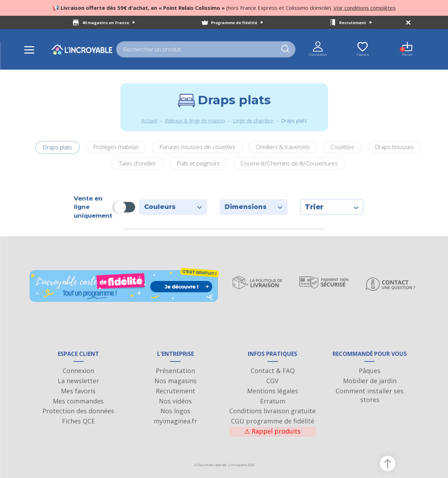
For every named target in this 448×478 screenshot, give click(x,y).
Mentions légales (273, 391)
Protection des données (78, 411)
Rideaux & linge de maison (195, 121)
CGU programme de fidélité (273, 421)
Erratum (273, 401)
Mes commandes (78, 401)
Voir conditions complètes (365, 8)
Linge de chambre (253, 121)
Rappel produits (272, 431)
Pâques (370, 371)
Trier (332, 207)
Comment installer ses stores (370, 395)
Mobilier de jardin (370, 381)
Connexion (78, 371)
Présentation (175, 371)
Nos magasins (176, 381)
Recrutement (356, 23)
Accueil (149, 121)
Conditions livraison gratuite (272, 411)
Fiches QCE (78, 421)
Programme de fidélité (237, 23)
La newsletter (78, 381)
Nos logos (175, 411)
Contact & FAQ (273, 371)
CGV (272, 381)
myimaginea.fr (175, 421)
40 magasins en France (109, 23)
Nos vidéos (175, 401)
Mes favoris (78, 391)
